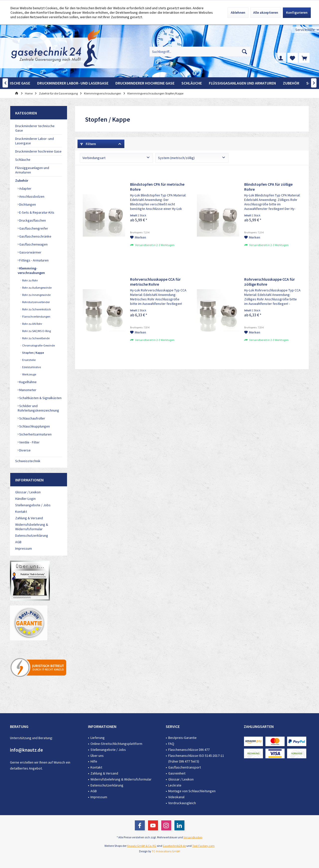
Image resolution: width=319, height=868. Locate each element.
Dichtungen (27, 204)
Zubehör (22, 180)
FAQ (171, 744)
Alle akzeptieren (266, 12)
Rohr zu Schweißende (36, 338)
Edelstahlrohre (31, 367)
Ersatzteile (29, 360)
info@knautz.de (26, 750)
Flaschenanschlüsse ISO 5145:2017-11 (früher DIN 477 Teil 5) (196, 759)
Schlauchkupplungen (34, 426)
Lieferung (98, 738)
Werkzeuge (29, 374)
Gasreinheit (177, 773)
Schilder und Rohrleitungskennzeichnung (38, 408)
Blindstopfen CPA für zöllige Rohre (268, 187)
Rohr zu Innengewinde (36, 295)
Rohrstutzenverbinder (36, 302)
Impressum (24, 548)
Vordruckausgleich (182, 803)
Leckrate (175, 785)
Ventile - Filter (29, 442)
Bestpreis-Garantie (182, 738)
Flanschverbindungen (36, 316)
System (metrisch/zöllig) (176, 158)
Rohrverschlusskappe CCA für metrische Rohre (155, 282)
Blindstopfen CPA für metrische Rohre (157, 187)
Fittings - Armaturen (34, 260)
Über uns (97, 756)
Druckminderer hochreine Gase (38, 151)
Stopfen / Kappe (33, 353)
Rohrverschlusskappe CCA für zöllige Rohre (270, 282)
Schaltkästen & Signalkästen (40, 398)
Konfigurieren (297, 12)
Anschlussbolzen (31, 196)
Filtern (88, 144)
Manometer (27, 390)
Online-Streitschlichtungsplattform (116, 744)
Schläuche (23, 160)
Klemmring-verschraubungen (31, 270)
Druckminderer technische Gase (35, 128)
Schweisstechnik (28, 461)
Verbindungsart (94, 158)
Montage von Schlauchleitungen (192, 791)
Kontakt (21, 512)
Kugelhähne (28, 382)
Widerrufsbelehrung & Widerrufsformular (32, 527)
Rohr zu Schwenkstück (36, 309)
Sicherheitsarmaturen (35, 434)
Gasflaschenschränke (35, 236)
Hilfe (94, 761)
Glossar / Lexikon (28, 492)
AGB (18, 542)
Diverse (25, 450)
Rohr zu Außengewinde (37, 288)
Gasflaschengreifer (33, 228)
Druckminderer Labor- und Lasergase (35, 141)
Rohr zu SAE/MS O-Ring (36, 331)
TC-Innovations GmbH (166, 851)
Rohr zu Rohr (30, 280)
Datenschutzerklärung (32, 535)
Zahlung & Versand (29, 518)
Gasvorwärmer (30, 252)
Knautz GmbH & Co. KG (142, 846)
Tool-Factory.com (203, 846)
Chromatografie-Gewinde (38, 345)
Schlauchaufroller (32, 418)
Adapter (25, 188)
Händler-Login (25, 499)
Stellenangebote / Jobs (33, 505)
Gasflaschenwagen (33, 244)
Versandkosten (193, 837)
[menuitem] (305, 30)
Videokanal (176, 797)
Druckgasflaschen (32, 220)
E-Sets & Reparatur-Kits (36, 212)
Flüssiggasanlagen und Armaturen (32, 170)
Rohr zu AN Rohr (32, 324)
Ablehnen (238, 12)
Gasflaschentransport (185, 767)
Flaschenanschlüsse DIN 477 (189, 750)
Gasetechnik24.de (174, 846)
